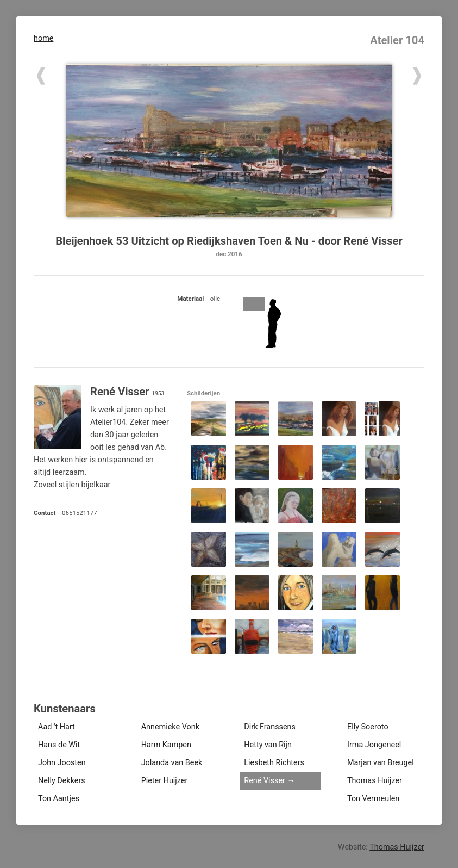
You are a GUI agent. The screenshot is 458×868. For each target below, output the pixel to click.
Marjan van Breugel (381, 763)
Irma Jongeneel (374, 745)
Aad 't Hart (57, 727)
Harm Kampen (166, 745)
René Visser (265, 781)
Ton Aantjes (59, 799)
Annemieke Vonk (170, 727)
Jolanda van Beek (172, 763)
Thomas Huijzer (375, 781)
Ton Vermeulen (373, 799)
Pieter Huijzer (165, 781)
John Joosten (62, 763)
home (43, 38)
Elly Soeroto (368, 727)
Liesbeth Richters (274, 763)
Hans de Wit (59, 745)
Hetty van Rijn (268, 745)
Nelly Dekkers (62, 781)
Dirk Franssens (270, 727)
